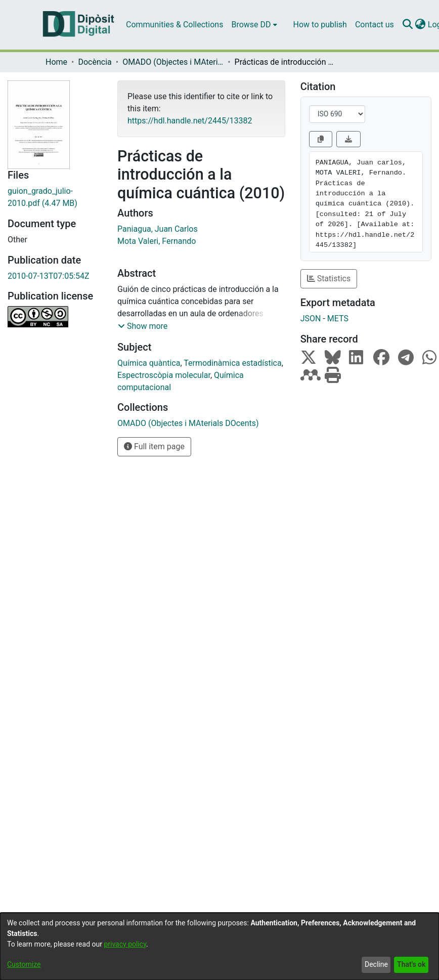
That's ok (411, 964)
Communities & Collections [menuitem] (174, 25)
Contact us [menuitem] (375, 25)
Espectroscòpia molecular (164, 375)
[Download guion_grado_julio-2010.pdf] (55, 197)
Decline (376, 964)
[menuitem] (254, 25)
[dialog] (219, 946)
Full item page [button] (154, 446)
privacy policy (125, 944)
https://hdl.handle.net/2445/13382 (190, 121)
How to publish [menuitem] (320, 25)
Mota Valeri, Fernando (157, 241)
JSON (311, 318)
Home (56, 62)
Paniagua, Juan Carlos (158, 229)
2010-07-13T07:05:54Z (49, 276)
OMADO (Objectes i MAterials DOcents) (173, 62)
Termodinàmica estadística (232, 363)
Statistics (329, 279)
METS (338, 318)
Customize (24, 964)
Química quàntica (149, 363)
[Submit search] (408, 25)
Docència (95, 62)
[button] (143, 326)
